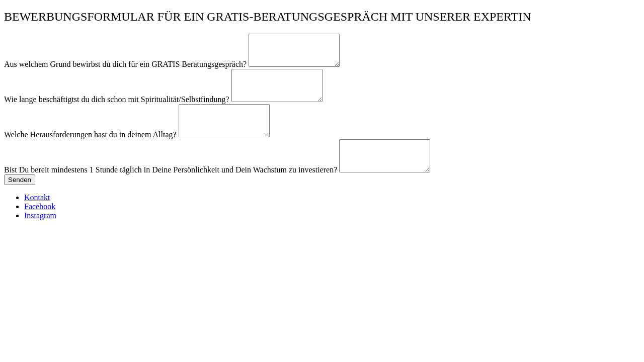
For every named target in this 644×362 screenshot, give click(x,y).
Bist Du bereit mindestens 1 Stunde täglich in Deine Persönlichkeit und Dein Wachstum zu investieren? (172, 194)
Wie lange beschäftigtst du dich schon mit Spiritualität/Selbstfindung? (118, 111)
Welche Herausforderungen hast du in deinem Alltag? (91, 153)
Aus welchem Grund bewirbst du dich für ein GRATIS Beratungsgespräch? (126, 70)
